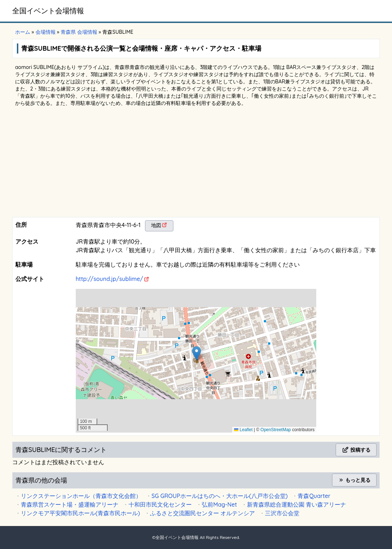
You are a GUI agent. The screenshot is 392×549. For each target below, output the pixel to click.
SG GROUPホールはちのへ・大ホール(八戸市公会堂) (220, 496)
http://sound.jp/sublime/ (109, 279)
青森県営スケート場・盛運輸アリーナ (70, 504)
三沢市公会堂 (282, 513)
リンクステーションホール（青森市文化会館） (81, 496)
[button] (197, 353)
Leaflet (243, 430)
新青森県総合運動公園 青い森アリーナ (297, 504)
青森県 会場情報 (79, 32)
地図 (156, 225)
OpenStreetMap (276, 430)
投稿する (356, 450)
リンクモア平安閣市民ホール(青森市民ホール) (80, 513)
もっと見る (354, 480)
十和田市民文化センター (160, 504)
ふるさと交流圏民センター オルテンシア (202, 513)
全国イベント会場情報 (48, 11)
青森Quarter (314, 496)
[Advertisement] (196, 163)
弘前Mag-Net (219, 504)
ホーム (23, 32)
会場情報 (46, 32)
